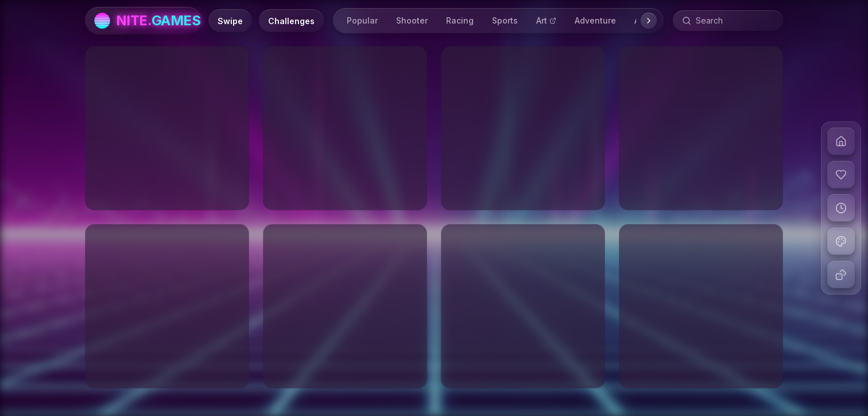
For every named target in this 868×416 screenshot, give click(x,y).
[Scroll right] (649, 21)
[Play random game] (841, 275)
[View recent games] (841, 208)
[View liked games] (841, 175)
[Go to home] (841, 141)
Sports (505, 20)
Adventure (595, 20)
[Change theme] (841, 241)
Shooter (412, 20)
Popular (362, 20)
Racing (460, 20)
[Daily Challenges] (291, 21)
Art (546, 20)
